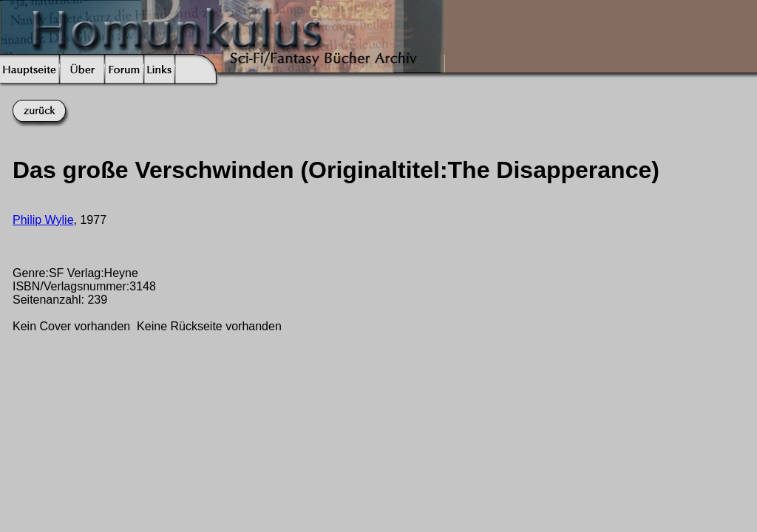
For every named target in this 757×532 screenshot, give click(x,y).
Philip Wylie (43, 220)
